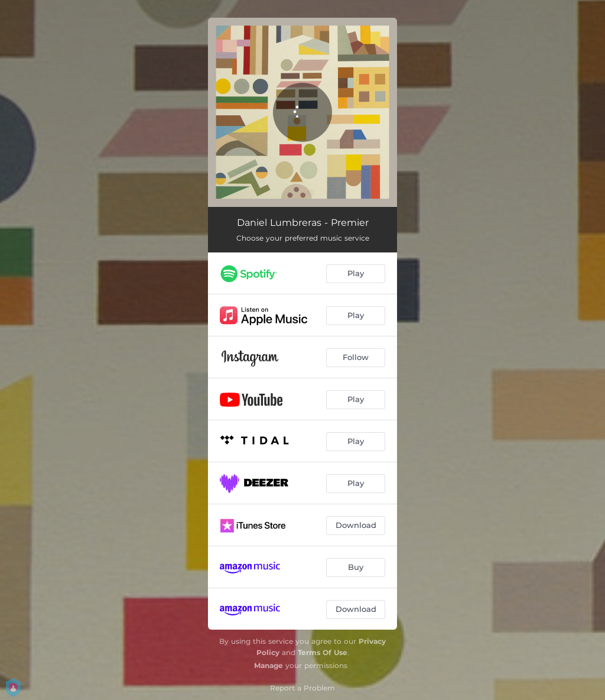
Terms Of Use (323, 652)
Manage (269, 665)
